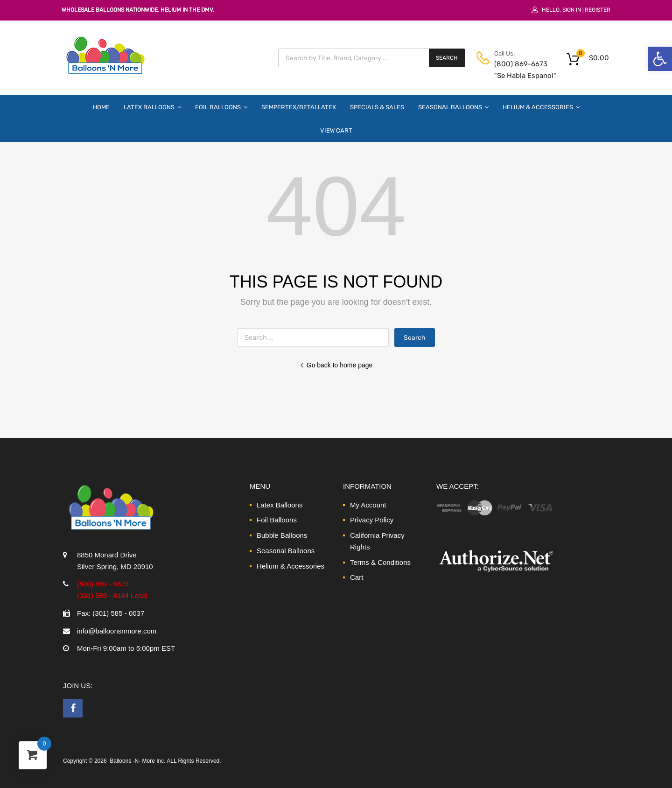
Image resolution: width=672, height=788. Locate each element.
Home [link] (101, 107)
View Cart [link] (336, 130)
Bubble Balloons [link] (282, 535)
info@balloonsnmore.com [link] (117, 631)
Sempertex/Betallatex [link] (299, 107)
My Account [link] (368, 505)
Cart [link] (357, 577)
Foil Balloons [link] (221, 107)
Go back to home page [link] (336, 365)
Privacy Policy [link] (372, 520)
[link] (660, 59)
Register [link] (598, 10)
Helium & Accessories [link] (541, 107)
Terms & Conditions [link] (380, 562)
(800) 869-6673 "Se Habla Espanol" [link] (517, 70)
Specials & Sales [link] (377, 107)
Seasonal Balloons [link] (453, 107)
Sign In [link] (572, 10)
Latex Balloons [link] (152, 107)
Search (447, 58)
